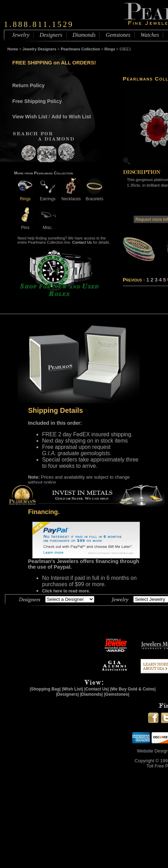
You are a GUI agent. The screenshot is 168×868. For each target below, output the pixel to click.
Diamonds (84, 35)
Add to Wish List (71, 117)
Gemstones (118, 35)
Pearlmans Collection (80, 49)
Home (13, 49)
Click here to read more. (66, 591)
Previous (132, 280)
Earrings (48, 196)
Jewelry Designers (39, 49)
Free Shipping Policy (37, 101)
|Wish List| (72, 689)
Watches (150, 35)
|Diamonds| (91, 694)
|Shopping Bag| (45, 689)
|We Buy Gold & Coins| (133, 689)
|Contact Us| (96, 689)
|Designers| (68, 694)
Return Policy (28, 85)
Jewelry (21, 35)
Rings (110, 49)
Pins (25, 225)
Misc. (48, 225)
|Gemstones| (117, 694)
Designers (51, 35)
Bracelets (94, 196)
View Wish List (30, 117)
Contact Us (82, 242)
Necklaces (71, 196)
